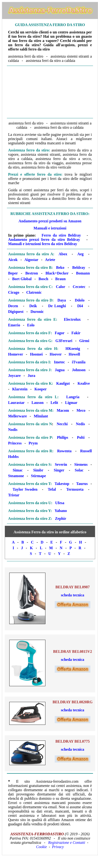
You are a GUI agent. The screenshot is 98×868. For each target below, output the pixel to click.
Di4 (80, 306)
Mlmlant (41, 416)
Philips (62, 437)
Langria (73, 397)
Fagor (60, 333)
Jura (31, 376)
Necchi (62, 424)
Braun (60, 279)
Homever (16, 354)
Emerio (14, 325)
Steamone (16, 476)
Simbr (38, 470)
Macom (63, 410)
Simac (18, 470)
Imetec (59, 362)
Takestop (62, 484)
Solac (79, 470)
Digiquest (16, 312)
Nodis (13, 430)
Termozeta (75, 489)
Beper (13, 273)
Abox (63, 254)
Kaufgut (63, 383)
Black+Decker (57, 273)
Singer (59, 470)
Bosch (43, 279)
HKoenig (73, 349)
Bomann (83, 273)
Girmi (84, 341)
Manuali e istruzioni (50, 228)
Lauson (37, 403)
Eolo (31, 325)
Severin (61, 464)
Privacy (58, 847)
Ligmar (71, 403)
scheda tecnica (73, 595)
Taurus (82, 484)
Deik (33, 306)
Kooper (41, 389)
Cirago (14, 292)
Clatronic (34, 292)
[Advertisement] (50, 91)
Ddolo (80, 300)
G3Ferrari (64, 341)
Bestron (32, 273)
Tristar (14, 495)
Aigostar (31, 260)
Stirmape (38, 476)
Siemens (81, 464)
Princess (15, 443)
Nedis (80, 424)
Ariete (50, 260)
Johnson (79, 370)
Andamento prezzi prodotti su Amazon (50, 221)
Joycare (14, 376)
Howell (74, 354)
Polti (81, 437)
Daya (62, 300)
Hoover (56, 354)
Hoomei (36, 354)
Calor (61, 287)
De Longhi (57, 306)
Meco (81, 410)
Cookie (42, 847)
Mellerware (17, 416)
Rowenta (64, 451)
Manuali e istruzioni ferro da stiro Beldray (43, 244)
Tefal (52, 489)
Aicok (13, 260)
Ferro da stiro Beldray (61, 235)
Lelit (54, 403)
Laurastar (16, 403)
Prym (33, 443)
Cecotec (79, 287)
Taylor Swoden (25, 489)
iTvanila (79, 362)
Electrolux (72, 319)
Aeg (81, 254)
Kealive (84, 383)
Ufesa (60, 503)
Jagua (60, 370)
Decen (13, 306)
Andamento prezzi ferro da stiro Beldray (44, 240)
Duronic (37, 312)
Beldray (79, 267)
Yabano (61, 511)
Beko (60, 267)
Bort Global (22, 279)
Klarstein (20, 389)
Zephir (61, 519)
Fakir (76, 333)
